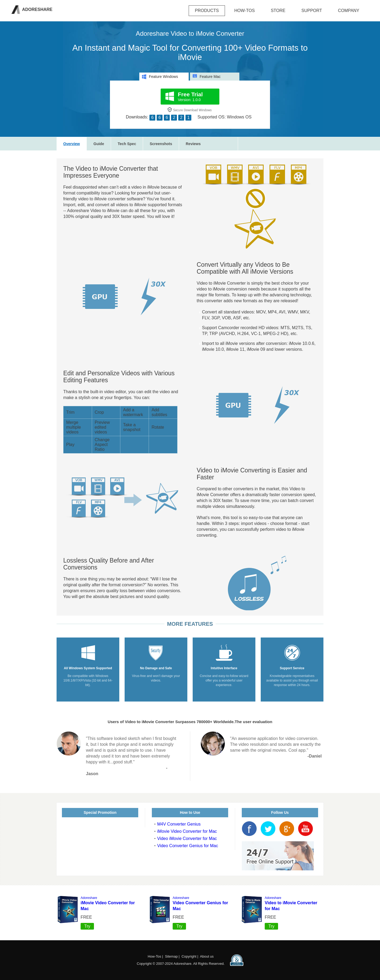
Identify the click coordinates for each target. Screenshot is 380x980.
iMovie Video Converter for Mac (187, 831)
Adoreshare (37, 9)
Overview (72, 144)
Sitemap (171, 956)
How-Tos (154, 956)
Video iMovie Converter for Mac (187, 838)
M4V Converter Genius (179, 824)
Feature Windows (160, 77)
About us (207, 956)
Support (312, 11)
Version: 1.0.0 (190, 97)
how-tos (245, 11)
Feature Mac (207, 76)
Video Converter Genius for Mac (188, 846)
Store (278, 11)
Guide (99, 144)
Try (87, 926)
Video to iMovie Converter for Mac (291, 903)
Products (207, 11)
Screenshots (161, 144)
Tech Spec (127, 144)
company (349, 11)
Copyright (189, 956)
